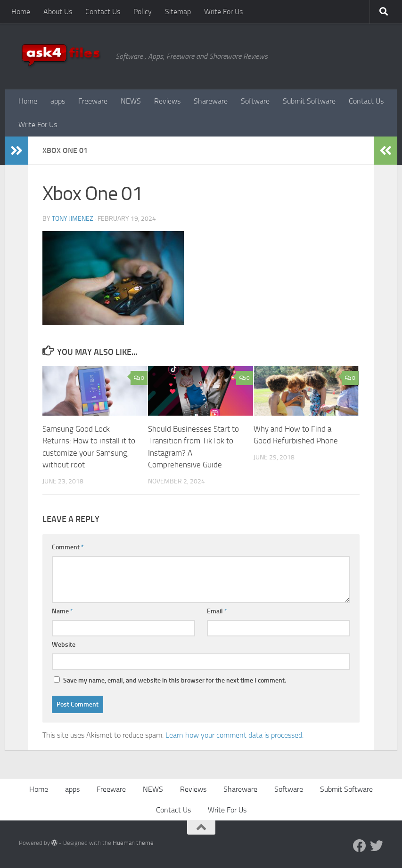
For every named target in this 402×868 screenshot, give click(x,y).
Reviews (167, 101)
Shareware (211, 101)
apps (58, 101)
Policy (143, 12)
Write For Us (223, 12)
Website (64, 645)
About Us (58, 12)
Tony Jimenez (73, 219)
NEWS (131, 101)
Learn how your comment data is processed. (234, 735)
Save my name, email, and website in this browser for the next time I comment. (175, 680)
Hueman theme (133, 843)
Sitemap (178, 12)
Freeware (93, 101)
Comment (68, 547)
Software (255, 101)
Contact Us (103, 12)
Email (217, 611)
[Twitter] (377, 846)
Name (62, 611)
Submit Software (309, 101)
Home (21, 12)
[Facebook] (360, 846)
